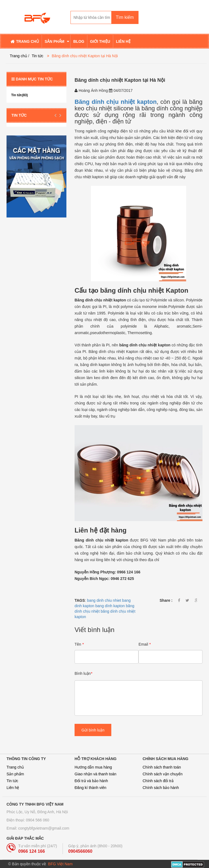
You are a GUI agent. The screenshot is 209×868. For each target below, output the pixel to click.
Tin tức (37, 56)
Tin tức (12, 781)
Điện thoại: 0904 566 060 (28, 820)
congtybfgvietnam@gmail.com (44, 828)
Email (145, 644)
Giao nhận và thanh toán (96, 774)
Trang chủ (15, 767)
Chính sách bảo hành (161, 788)
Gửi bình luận (93, 730)
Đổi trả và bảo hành (91, 781)
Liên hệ (13, 788)
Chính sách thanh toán (162, 767)
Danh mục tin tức (32, 79)
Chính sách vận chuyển (163, 774)
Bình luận (83, 673)
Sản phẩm (15, 774)
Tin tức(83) (19, 95)
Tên (79, 644)
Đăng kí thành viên (90, 788)
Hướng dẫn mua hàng (93, 767)
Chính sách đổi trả (158, 781)
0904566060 (80, 851)
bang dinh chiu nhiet (104, 600)
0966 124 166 (32, 851)
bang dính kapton (110, 606)
